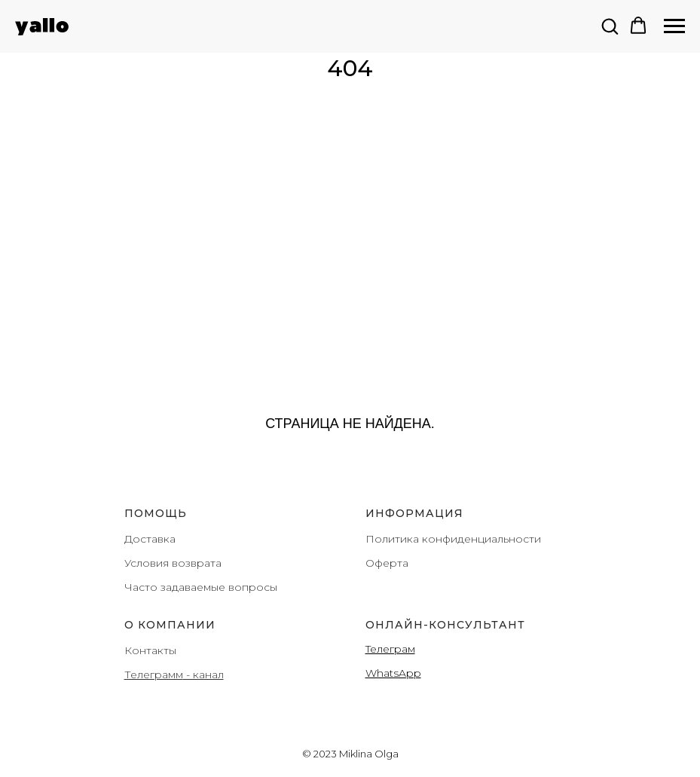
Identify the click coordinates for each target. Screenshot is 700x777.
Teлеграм (390, 649)
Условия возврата (173, 563)
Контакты (150, 650)
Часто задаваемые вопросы (201, 587)
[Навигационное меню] (674, 26)
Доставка (150, 539)
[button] (610, 26)
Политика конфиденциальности (453, 539)
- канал (203, 675)
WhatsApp (393, 673)
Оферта (387, 563)
